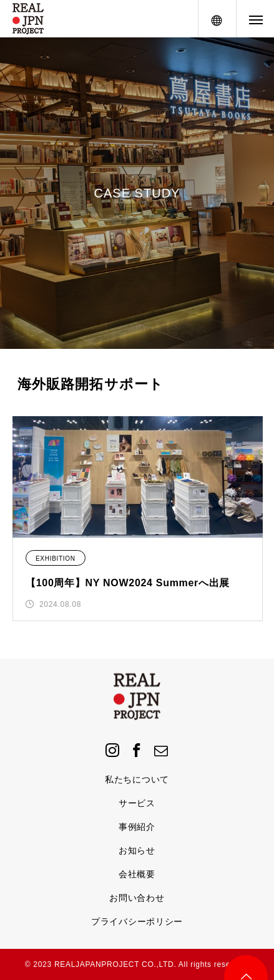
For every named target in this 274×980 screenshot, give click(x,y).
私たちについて (137, 779)
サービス (137, 803)
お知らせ (137, 850)
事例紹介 (137, 827)
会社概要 (137, 874)
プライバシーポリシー (137, 921)
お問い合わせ (137, 898)
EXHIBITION (56, 559)
